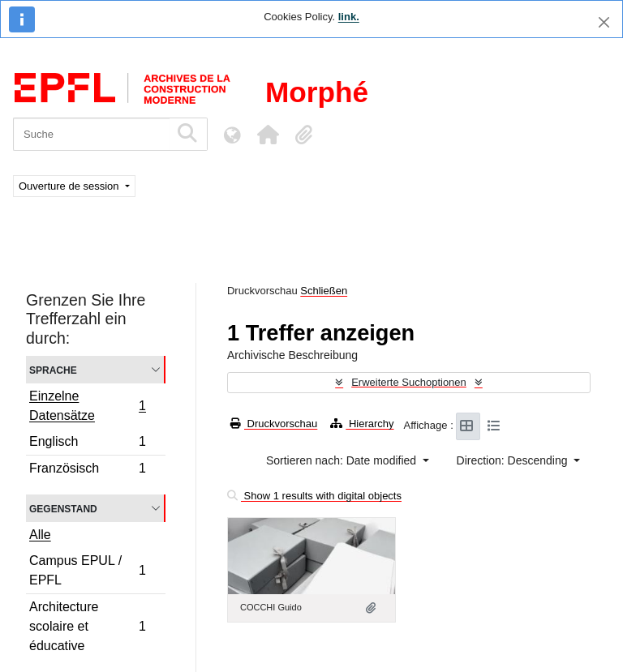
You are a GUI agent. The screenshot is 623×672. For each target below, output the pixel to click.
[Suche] (91, 134)
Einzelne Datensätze (87, 406)
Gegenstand (63, 508)
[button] (268, 135)
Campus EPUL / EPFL (87, 570)
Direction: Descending (514, 460)
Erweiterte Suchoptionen (409, 382)
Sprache (53, 369)
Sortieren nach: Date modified (343, 460)
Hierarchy (362, 424)
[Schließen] (604, 22)
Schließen (324, 291)
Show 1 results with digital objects (314, 496)
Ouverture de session (70, 186)
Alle (40, 535)
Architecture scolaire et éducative (87, 626)
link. (349, 17)
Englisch (87, 444)
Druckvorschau (274, 424)
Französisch (87, 470)
